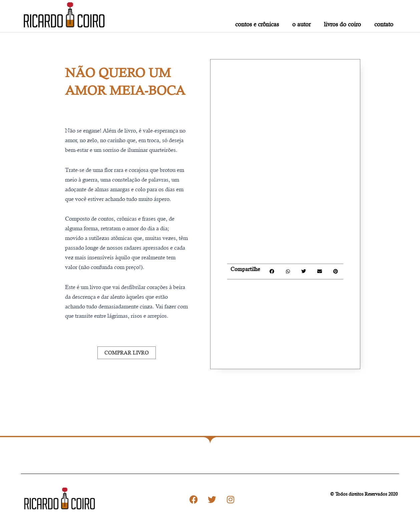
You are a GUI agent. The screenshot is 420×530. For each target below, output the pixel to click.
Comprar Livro (127, 353)
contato (384, 24)
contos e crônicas (257, 24)
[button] (272, 272)
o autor (301, 24)
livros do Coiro (342, 24)
